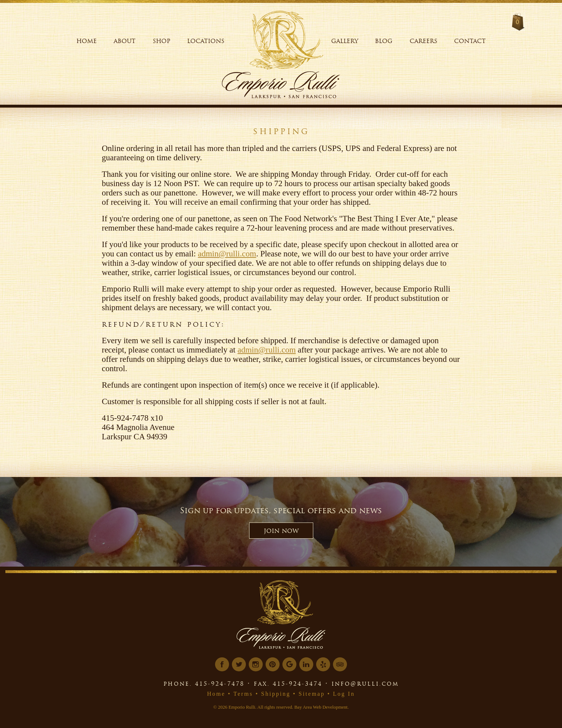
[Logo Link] (287, 38)
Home (87, 41)
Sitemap (312, 694)
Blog (384, 41)
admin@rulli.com (227, 254)
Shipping (276, 694)
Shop (161, 41)
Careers (423, 41)
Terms (243, 694)
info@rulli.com (365, 684)
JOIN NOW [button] (281, 531)
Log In (344, 694)
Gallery (345, 41)
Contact (470, 41)
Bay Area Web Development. (322, 707)
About (125, 41)
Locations (206, 41)
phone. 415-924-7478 (204, 684)
